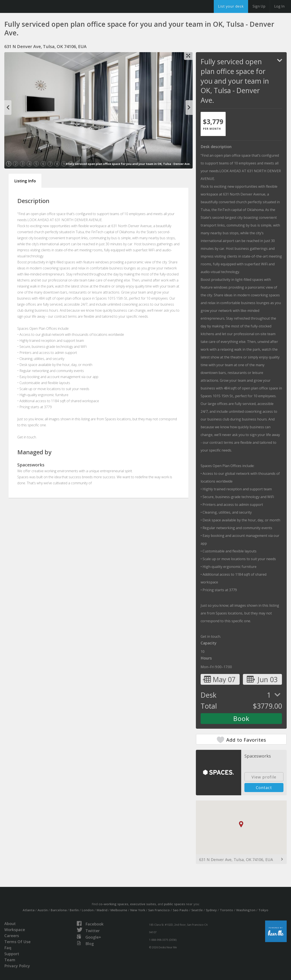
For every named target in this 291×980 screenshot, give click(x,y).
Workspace (15, 930)
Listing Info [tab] (25, 181)
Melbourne (119, 910)
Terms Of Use (17, 942)
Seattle (197, 910)
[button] (241, 824)
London (88, 910)
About (10, 924)
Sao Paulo (181, 910)
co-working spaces (113, 904)
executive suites (143, 904)
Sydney (211, 910)
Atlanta (29, 910)
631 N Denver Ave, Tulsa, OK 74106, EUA (236, 860)
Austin (43, 910)
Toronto (227, 910)
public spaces (175, 904)
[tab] (213, 124)
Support (12, 954)
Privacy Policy (17, 966)
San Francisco (159, 910)
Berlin (74, 910)
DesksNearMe (30, 6)
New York (138, 910)
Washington (246, 910)
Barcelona (59, 910)
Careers (12, 936)
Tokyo (263, 910)
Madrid (102, 910)
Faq (8, 948)
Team (10, 960)
